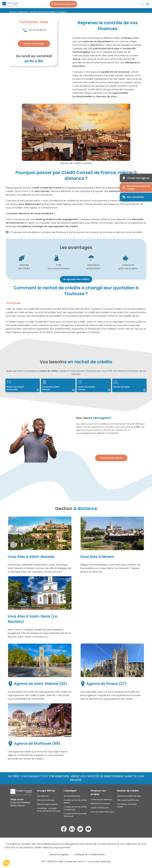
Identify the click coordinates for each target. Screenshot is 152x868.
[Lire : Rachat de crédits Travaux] (94, 385)
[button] (6, 863)
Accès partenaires (72, 796)
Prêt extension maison (100, 804)
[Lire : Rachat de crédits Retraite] (58, 385)
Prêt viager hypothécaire (128, 800)
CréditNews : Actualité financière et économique (49, 810)
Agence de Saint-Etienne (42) (38, 684)
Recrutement (43, 796)
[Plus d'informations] (34, 44)
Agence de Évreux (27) (104, 684)
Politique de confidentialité (90, 854)
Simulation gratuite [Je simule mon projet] (63, 4)
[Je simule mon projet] (63, 4)
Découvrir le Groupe (46, 800)
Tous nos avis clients (111, 458)
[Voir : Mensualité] (76, 279)
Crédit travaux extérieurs (101, 799)
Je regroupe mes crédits (76, 279)
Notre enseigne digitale (47, 804)
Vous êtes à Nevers (97, 557)
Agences (23, 12)
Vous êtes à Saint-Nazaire (31, 557)
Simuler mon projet (34, 44)
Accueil (13, 12)
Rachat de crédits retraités (129, 796)
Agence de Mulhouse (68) (34, 743)
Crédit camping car (100, 808)
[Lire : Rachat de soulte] (129, 385)
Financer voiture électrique (102, 812)
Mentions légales (59, 854)
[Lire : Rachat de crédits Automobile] (23, 385)
